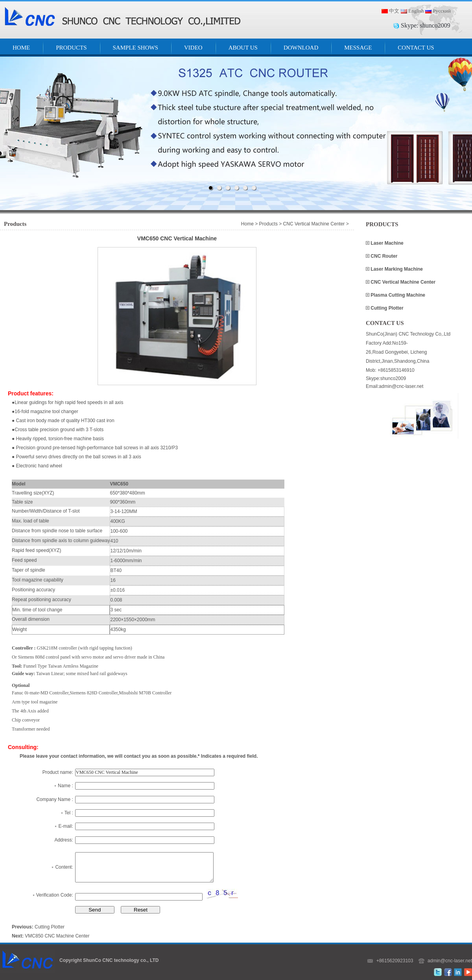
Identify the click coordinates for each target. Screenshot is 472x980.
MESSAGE (358, 48)
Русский (442, 11)
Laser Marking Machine (396, 269)
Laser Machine (386, 243)
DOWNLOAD (301, 48)
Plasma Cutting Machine (397, 295)
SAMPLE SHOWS (136, 48)
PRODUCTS (71, 48)
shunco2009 (435, 25)
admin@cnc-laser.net (450, 961)
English (416, 11)
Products (268, 224)
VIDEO (193, 48)
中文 (394, 11)
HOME (21, 48)
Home (247, 224)
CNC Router (383, 256)
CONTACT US (416, 48)
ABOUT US (243, 48)
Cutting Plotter (386, 308)
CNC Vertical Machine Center (402, 282)
